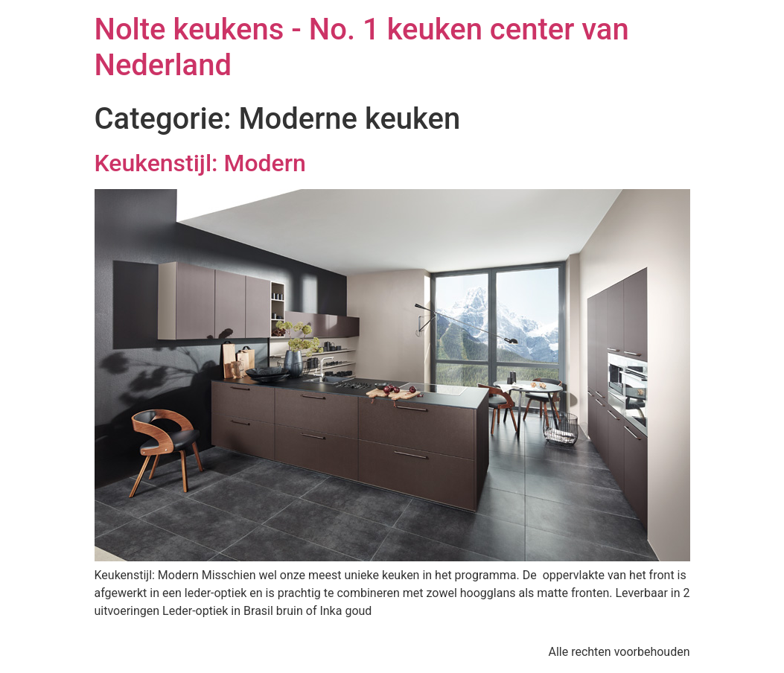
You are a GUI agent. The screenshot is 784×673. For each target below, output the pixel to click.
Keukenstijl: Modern (200, 163)
